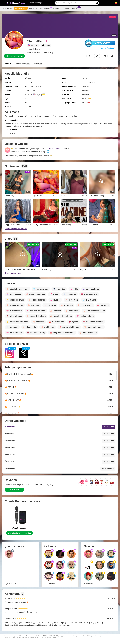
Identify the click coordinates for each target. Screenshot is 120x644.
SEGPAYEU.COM (54, 636)
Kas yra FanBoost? (108, 48)
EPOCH (45, 636)
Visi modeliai (7, 8)
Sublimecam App (71, 8)
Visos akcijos (46, 8)
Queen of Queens (54, 148)
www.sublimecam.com (28, 636)
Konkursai (57, 8)
